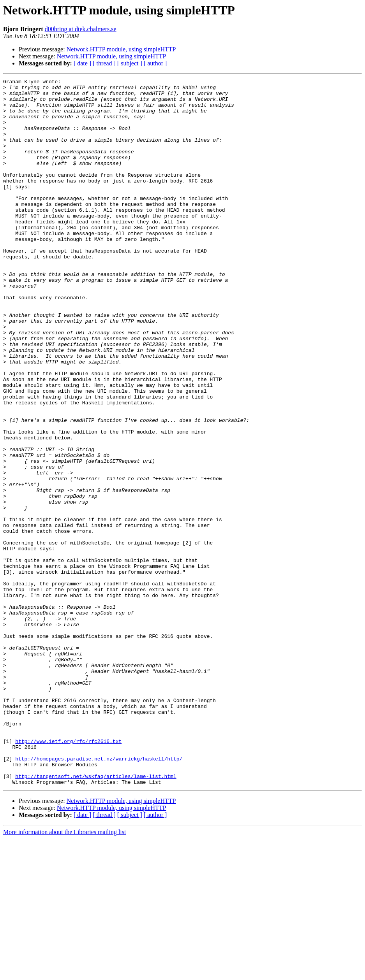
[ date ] (82, 63)
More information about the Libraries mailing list (64, 973)
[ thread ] (104, 63)
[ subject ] (130, 63)
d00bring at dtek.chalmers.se (81, 29)
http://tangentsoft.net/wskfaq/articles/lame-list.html (96, 916)
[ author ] (155, 63)
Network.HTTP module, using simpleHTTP (121, 49)
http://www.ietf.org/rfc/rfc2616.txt (68, 874)
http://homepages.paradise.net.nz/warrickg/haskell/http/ (99, 895)
